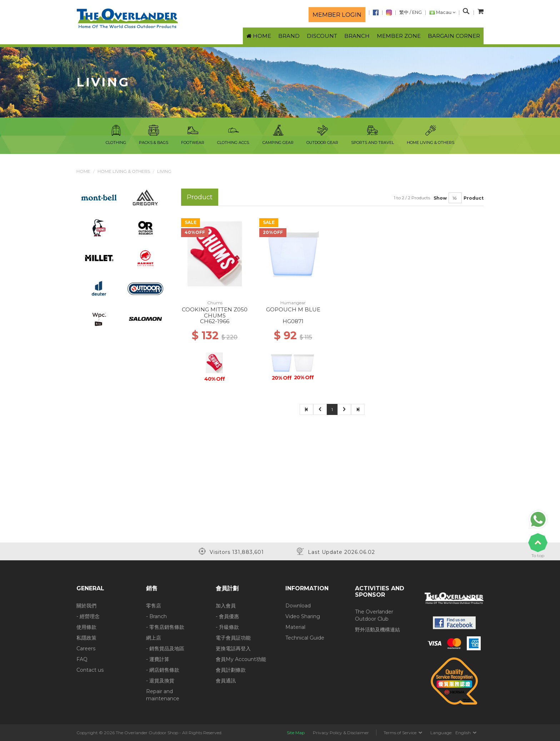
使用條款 (86, 627)
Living (164, 171)
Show (440, 198)
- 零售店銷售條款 (165, 627)
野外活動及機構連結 (377, 630)
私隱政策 (86, 638)
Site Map (296, 733)
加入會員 (226, 606)
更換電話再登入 (233, 649)
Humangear (293, 303)
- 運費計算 (158, 659)
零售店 (154, 606)
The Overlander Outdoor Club (374, 615)
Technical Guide (305, 638)
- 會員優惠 (227, 616)
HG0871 (293, 321)
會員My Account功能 (241, 659)
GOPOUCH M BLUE (293, 309)
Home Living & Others (124, 171)
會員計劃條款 (231, 670)
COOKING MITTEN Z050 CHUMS (215, 312)
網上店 (154, 638)
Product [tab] (200, 197)
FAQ (82, 659)
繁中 (404, 12)
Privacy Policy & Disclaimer (341, 733)
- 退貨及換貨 (160, 681)
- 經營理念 (88, 616)
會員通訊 (226, 681)
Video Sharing (303, 616)
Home (83, 171)
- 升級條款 (227, 627)
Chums (215, 303)
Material (295, 627)
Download (298, 606)
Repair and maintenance (163, 695)
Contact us (90, 670)
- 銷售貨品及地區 (165, 649)
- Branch (156, 616)
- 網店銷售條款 (163, 670)
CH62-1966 (215, 321)
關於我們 (86, 606)
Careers (86, 649)
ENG (417, 12)
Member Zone (399, 36)
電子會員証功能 (233, 638)
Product (474, 198)
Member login (337, 15)
